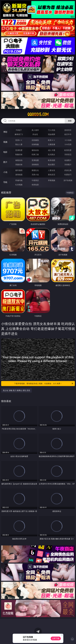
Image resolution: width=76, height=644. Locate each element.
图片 (5, 162)
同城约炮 (19, 180)
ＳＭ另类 (68, 144)
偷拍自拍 (35, 150)
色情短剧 (35, 185)
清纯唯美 (35, 164)
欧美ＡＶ (52, 140)
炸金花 (35, 134)
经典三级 (35, 154)
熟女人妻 (19, 144)
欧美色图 (52, 160)
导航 (5, 182)
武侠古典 (68, 170)
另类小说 (35, 175)
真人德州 (35, 130)
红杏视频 (19, 185)
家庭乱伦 (35, 170)
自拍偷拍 (35, 140)
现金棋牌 (52, 134)
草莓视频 (52, 180)
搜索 (70, 121)
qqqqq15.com (38, 114)
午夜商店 (35, 180)
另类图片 (68, 164)
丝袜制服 (35, 144)
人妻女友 (52, 170)
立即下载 (56, 638)
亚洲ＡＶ (19, 140)
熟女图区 (52, 164)
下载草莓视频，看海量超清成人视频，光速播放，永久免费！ (44, 384)
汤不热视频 (68, 180)
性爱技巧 (68, 175)
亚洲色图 (35, 160)
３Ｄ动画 (68, 140)
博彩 (5, 132)
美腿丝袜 (19, 164)
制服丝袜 (19, 154)
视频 (5, 142)
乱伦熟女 (52, 154)
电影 (5, 152)
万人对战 (52, 130)
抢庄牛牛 (68, 134)
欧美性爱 (68, 150)
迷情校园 (19, 175)
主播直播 (52, 144)
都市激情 (19, 170)
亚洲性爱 (19, 150)
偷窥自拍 (19, 160)
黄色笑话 (52, 175)
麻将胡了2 (19, 134)
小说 (5, 172)
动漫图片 (68, 160)
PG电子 (19, 130)
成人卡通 (52, 150)
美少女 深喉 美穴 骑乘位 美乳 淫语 (16, 390)
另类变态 (68, 154)
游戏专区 (68, 130)
